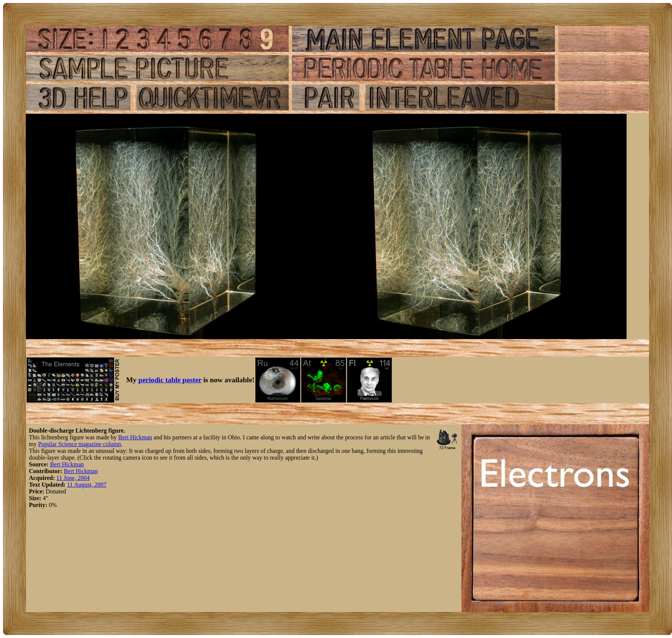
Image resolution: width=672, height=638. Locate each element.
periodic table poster (170, 380)
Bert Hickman (135, 437)
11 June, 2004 (73, 478)
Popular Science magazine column (79, 444)
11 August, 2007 (87, 485)
